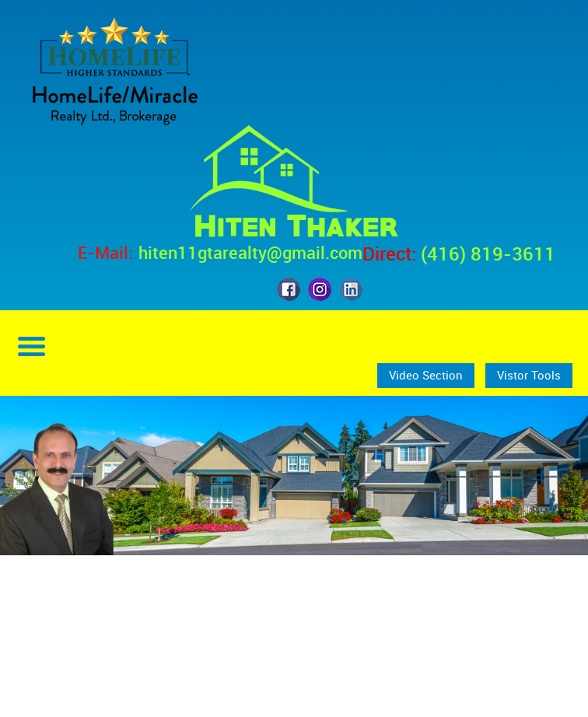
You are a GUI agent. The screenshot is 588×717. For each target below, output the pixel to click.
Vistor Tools (529, 375)
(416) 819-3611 (488, 254)
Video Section (426, 375)
